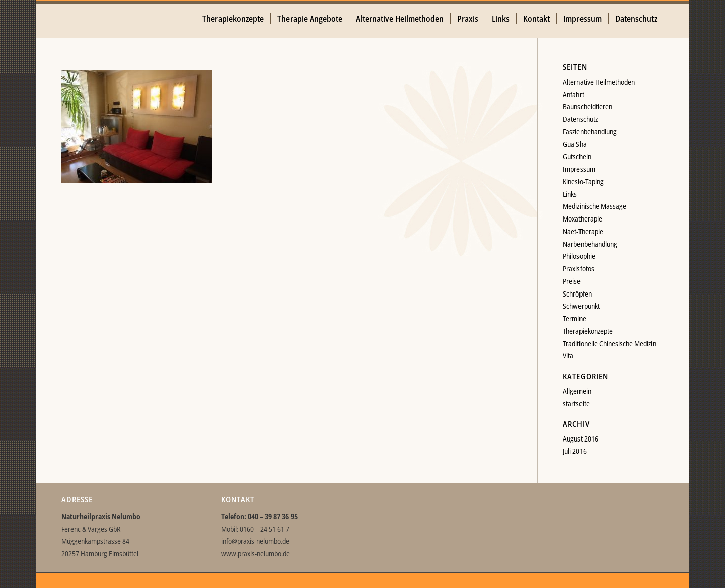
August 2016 (581, 439)
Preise (572, 281)
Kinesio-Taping (583, 181)
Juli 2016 (575, 451)
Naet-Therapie (583, 231)
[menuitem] (233, 19)
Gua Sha (575, 144)
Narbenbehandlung (590, 244)
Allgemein (577, 391)
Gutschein (577, 156)
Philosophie (579, 256)
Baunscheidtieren (588, 106)
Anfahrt (573, 94)
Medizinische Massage (595, 206)
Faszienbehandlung (590, 132)
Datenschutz (580, 119)
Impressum (579, 169)
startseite (576, 403)
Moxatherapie (583, 219)
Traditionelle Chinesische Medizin (609, 344)
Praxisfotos (578, 269)
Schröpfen (577, 294)
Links (570, 194)
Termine (574, 318)
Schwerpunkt (581, 306)
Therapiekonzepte (588, 331)
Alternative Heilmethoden (599, 82)
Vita (568, 356)
